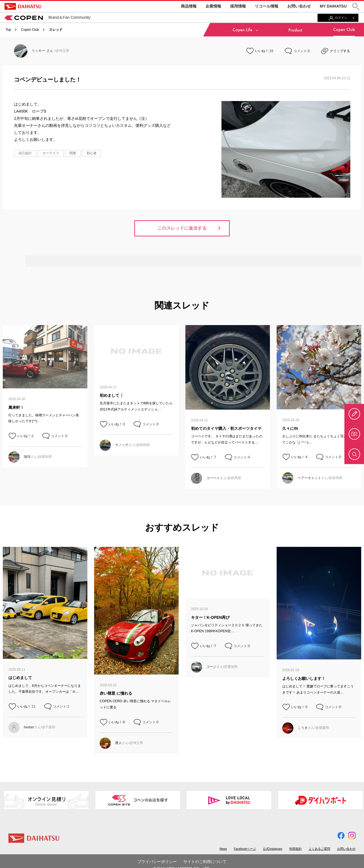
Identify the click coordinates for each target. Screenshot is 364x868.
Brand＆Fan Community (47, 17)
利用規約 (295, 849)
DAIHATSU (23, 6)
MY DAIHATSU (333, 6)
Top (8, 30)
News (223, 849)
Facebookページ (245, 849)
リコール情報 (267, 6)
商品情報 (189, 6)
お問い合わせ (299, 6)
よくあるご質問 (319, 849)
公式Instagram (273, 849)
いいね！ (262, 51)
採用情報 (238, 6)
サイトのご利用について (205, 862)
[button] (356, 7)
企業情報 (213, 6)
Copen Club (30, 30)
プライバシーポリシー (157, 862)
